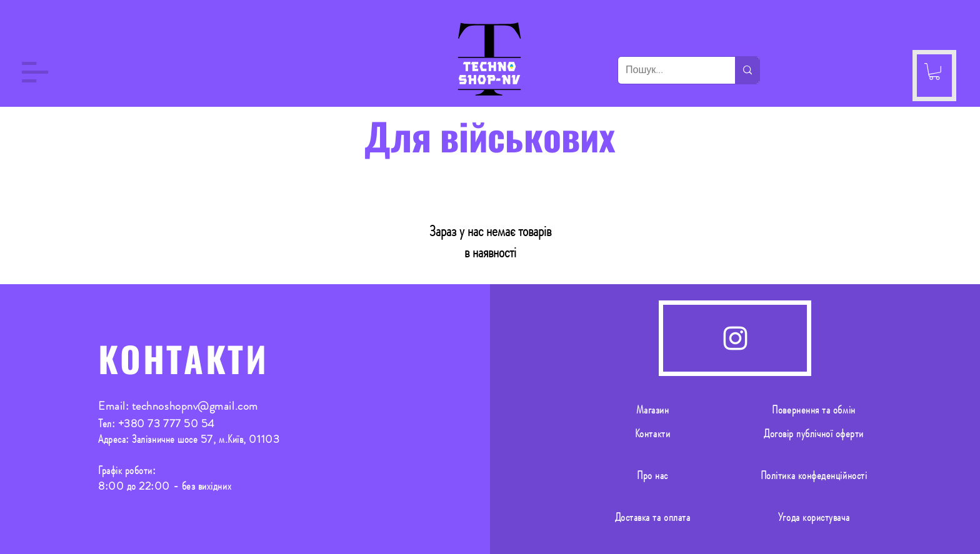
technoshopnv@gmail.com (195, 406)
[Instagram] (735, 338)
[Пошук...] (667, 70)
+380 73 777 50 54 (167, 423)
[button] (35, 72)
